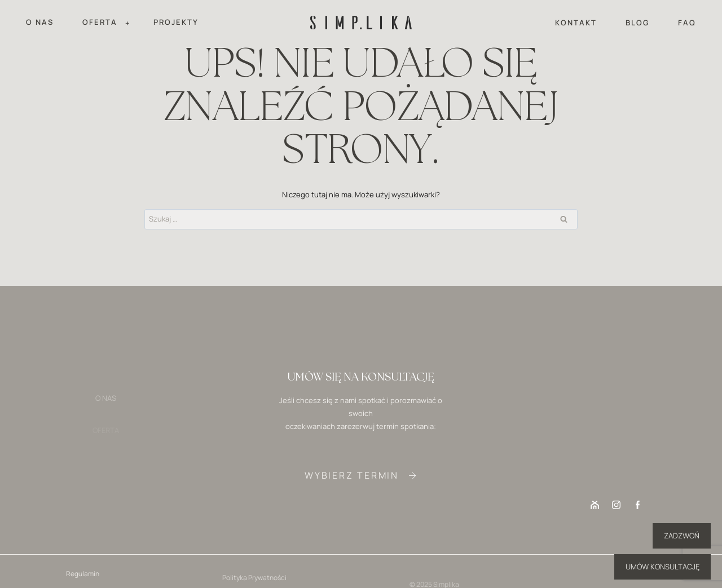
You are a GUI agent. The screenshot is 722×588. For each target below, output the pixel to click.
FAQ (687, 23)
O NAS (40, 22)
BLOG (637, 23)
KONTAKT (576, 23)
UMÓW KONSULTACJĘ (662, 567)
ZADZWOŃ (682, 536)
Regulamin (83, 576)
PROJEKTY (176, 22)
